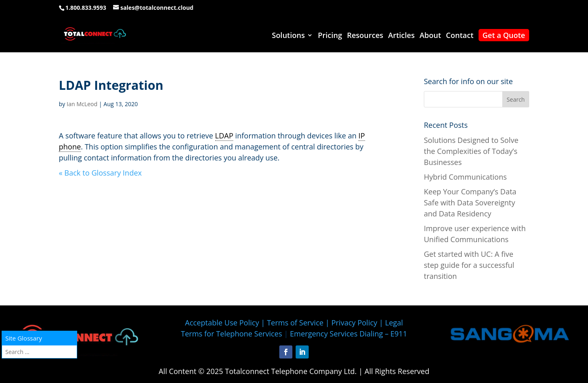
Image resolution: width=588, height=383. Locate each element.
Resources (365, 36)
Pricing (330, 36)
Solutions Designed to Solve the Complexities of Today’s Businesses (471, 151)
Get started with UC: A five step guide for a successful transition (469, 265)
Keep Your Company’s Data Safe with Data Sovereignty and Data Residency (470, 203)
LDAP (224, 136)
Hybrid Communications (465, 177)
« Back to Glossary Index (100, 173)
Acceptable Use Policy (222, 323)
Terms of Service (295, 323)
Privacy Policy (354, 323)
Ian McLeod (82, 104)
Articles (402, 36)
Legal (394, 323)
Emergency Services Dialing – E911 (349, 334)
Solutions (288, 36)
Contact (460, 36)
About (430, 36)
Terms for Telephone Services (232, 334)
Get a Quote (504, 35)
